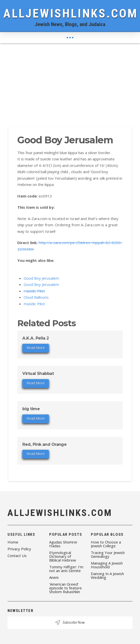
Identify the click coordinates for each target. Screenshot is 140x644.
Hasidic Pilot (34, 291)
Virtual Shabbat (38, 373)
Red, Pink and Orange (44, 444)
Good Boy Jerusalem (41, 278)
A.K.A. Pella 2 (36, 338)
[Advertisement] (70, 81)
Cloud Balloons (36, 297)
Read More (36, 348)
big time (31, 409)
